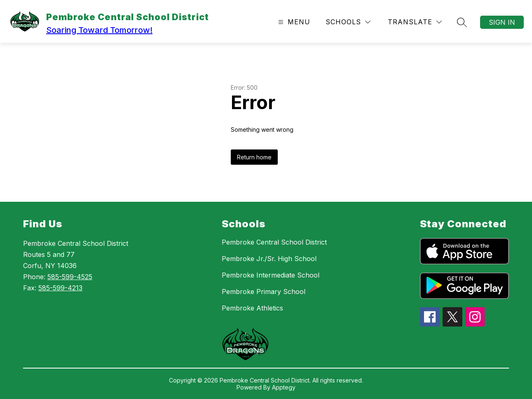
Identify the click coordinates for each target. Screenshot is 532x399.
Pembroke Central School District (274, 242)
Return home (254, 157)
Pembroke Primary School (264, 292)
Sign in (502, 22)
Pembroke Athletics (252, 308)
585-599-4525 (70, 277)
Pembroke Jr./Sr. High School (269, 259)
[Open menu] (293, 22)
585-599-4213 (60, 288)
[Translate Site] (415, 22)
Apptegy (284, 387)
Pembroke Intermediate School (271, 275)
